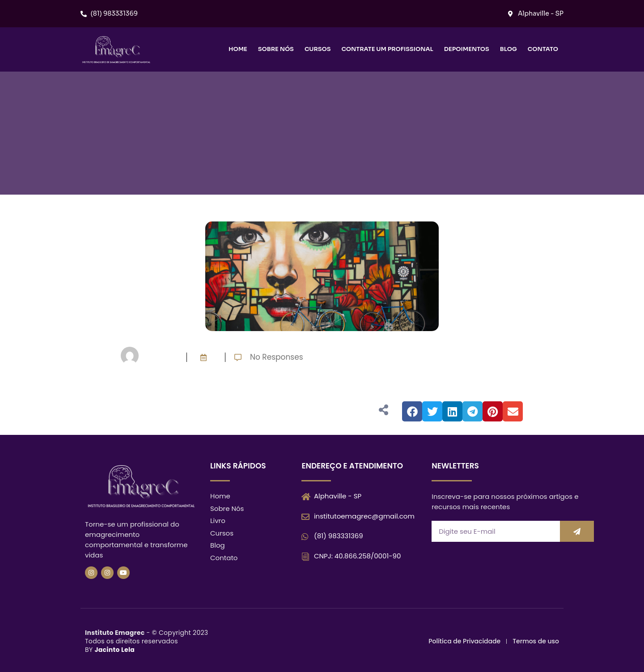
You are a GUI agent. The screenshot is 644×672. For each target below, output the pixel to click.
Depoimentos (467, 49)
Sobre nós (276, 49)
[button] (412, 411)
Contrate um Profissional (387, 49)
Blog (508, 49)
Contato (543, 49)
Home (238, 49)
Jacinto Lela (114, 650)
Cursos (318, 49)
